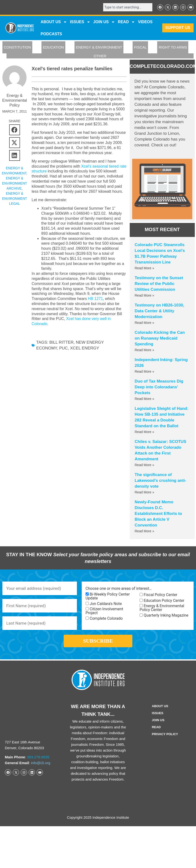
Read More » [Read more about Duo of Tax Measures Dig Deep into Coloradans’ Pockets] (145, 399)
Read (156, 731)
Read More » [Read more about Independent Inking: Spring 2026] (145, 372)
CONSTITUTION (17, 48)
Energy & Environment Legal (15, 199)
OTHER (100, 56)
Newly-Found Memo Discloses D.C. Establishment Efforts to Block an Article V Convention (158, 514)
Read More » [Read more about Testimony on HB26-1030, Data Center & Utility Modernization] (145, 323)
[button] (15, 130)
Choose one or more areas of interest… (119, 589)
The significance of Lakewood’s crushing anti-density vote (161, 481)
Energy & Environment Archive (15, 184)
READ (126, 22)
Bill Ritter (61, 343)
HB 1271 (95, 299)
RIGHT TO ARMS (173, 48)
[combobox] (126, 7)
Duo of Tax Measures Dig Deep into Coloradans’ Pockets (159, 387)
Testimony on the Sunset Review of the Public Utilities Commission (159, 284)
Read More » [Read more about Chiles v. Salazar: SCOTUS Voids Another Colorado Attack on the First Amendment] (145, 465)
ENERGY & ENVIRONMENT (99, 48)
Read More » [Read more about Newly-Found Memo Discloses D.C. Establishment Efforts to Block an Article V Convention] (145, 531)
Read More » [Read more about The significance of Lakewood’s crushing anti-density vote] (145, 492)
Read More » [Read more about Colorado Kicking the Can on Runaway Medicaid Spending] (145, 350)
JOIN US (104, 22)
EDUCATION (53, 48)
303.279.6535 (38, 761)
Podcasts (51, 34)
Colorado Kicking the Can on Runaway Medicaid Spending (160, 338)
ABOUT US (54, 22)
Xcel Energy (85, 349)
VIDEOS (145, 22)
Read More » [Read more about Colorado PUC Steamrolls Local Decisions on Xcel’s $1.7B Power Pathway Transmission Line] (145, 268)
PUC (63, 349)
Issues (80, 22)
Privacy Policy (165, 738)
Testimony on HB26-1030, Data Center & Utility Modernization (160, 311)
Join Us (158, 724)
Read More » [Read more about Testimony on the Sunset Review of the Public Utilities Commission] (145, 296)
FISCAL (140, 48)
